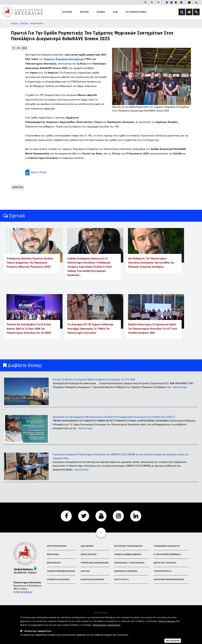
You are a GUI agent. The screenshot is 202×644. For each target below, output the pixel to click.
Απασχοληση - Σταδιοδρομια (129, 572)
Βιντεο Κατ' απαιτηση (165, 572)
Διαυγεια (85, 580)
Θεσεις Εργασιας (89, 563)
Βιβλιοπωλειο (54, 572)
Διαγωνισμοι (87, 555)
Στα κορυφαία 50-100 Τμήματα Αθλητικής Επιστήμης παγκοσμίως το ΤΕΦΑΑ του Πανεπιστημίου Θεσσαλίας (90, 338)
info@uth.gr (27, 601)
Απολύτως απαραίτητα (38, 631)
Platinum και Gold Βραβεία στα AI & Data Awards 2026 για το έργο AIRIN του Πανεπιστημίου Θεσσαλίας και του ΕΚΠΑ (29, 338)
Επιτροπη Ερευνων (57, 555)
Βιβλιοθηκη (53, 563)
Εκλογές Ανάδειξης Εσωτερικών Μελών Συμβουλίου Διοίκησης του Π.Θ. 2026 (94, 389)
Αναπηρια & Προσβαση (126, 580)
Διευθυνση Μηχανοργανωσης (169, 588)
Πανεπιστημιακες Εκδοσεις (61, 580)
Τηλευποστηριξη (162, 580)
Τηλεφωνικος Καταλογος (167, 555)
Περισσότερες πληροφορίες (107, 625)
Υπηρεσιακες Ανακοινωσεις (95, 572)
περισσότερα (180, 396)
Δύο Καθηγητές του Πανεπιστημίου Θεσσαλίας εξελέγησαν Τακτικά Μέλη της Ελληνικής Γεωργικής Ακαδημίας (151, 272)
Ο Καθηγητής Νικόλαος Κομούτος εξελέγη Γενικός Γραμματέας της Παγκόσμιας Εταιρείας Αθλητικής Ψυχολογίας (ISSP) (30, 272)
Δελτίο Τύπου (39, 181)
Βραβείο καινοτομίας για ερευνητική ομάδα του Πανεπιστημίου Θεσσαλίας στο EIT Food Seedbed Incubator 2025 (152, 338)
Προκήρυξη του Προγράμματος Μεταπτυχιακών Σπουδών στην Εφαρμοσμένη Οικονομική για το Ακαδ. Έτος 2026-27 (114, 426)
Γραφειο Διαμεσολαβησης (128, 563)
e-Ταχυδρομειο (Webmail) (167, 563)
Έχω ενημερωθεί (173, 641)
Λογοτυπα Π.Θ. (122, 588)
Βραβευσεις (18, 196)
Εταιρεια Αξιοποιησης (58, 588)
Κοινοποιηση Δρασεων (92, 588)
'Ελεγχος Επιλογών (167, 621)
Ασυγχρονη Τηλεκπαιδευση (128, 555)
